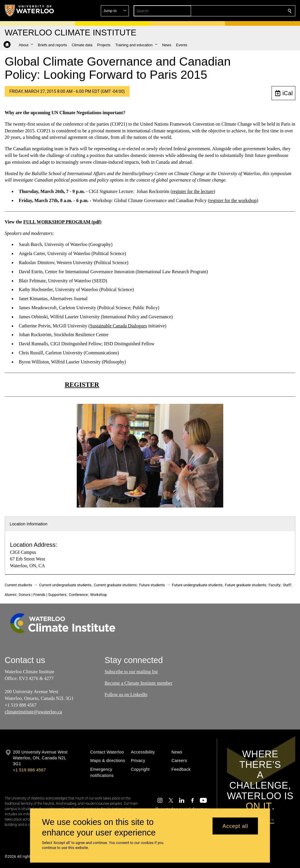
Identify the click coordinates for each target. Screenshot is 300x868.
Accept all (235, 826)
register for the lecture (193, 191)
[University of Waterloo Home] (30, 11)
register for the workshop (233, 200)
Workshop (99, 595)
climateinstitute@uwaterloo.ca (33, 712)
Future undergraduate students (197, 585)
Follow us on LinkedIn (126, 694)
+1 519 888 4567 (29, 770)
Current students (18, 585)
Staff (287, 585)
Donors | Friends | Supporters (43, 595)
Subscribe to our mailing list (131, 672)
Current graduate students (115, 585)
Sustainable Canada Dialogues (119, 326)
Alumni (10, 595)
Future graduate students (246, 585)
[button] (247, 11)
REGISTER (82, 385)
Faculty (275, 585)
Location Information (29, 524)
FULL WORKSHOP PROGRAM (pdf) (62, 222)
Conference (78, 595)
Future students (152, 585)
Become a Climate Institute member (138, 683)
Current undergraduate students (65, 585)
